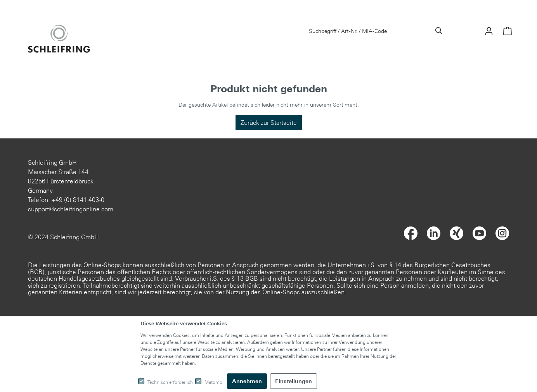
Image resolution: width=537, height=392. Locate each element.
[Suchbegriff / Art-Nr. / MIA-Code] (370, 31)
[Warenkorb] (508, 31)
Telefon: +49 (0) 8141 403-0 (66, 200)
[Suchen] (439, 31)
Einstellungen (294, 381)
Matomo (213, 382)
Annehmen (247, 381)
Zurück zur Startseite (269, 123)
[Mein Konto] (489, 31)
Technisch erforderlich (170, 382)
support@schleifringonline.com (71, 209)
